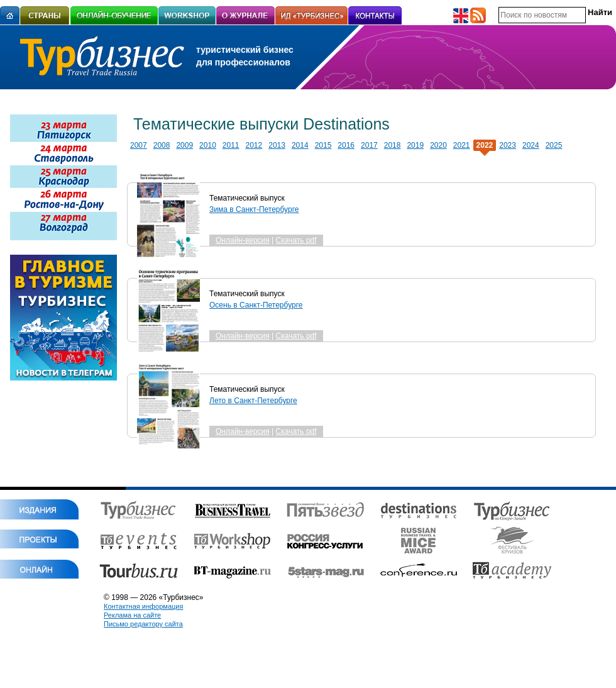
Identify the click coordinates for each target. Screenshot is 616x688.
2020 (438, 145)
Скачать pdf (296, 240)
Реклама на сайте (132, 615)
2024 (531, 145)
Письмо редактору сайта (143, 624)
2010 (208, 145)
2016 (346, 145)
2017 (369, 145)
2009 (184, 145)
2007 (139, 145)
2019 (415, 145)
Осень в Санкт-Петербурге (256, 305)
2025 (554, 145)
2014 (300, 145)
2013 (277, 145)
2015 (323, 145)
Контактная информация (143, 606)
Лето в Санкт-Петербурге (253, 401)
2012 (254, 145)
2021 (462, 145)
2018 (393, 145)
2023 (508, 145)
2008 (162, 145)
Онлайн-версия (243, 240)
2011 (231, 145)
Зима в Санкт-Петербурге (254, 209)
